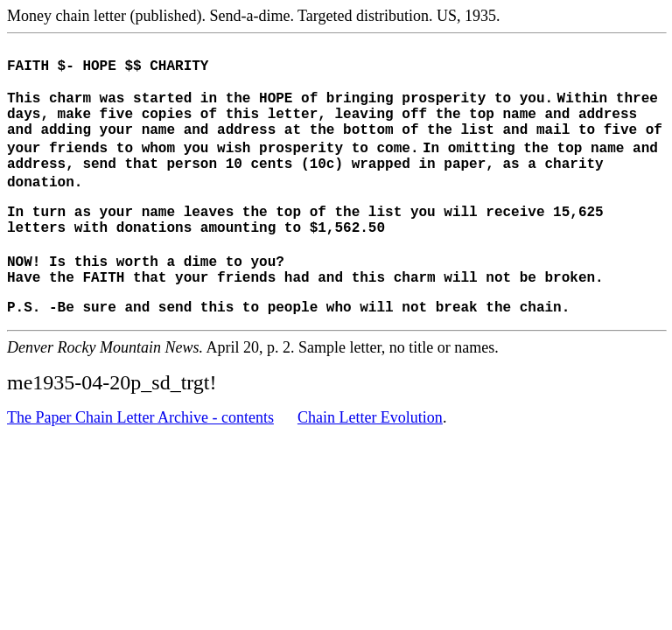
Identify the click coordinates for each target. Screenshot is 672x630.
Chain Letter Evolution (370, 451)
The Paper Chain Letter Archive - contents (140, 451)
